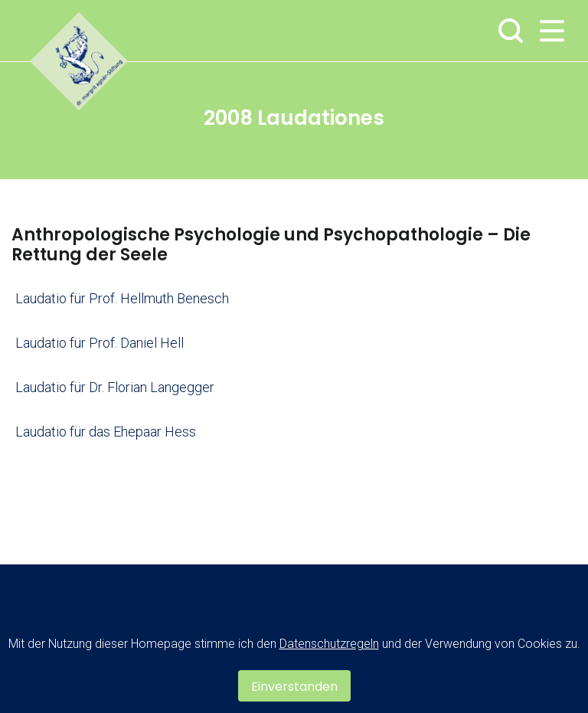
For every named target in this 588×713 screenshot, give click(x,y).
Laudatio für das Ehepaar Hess (106, 432)
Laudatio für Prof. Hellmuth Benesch (122, 298)
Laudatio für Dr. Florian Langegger (115, 387)
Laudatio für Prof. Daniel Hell (100, 343)
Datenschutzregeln (329, 644)
